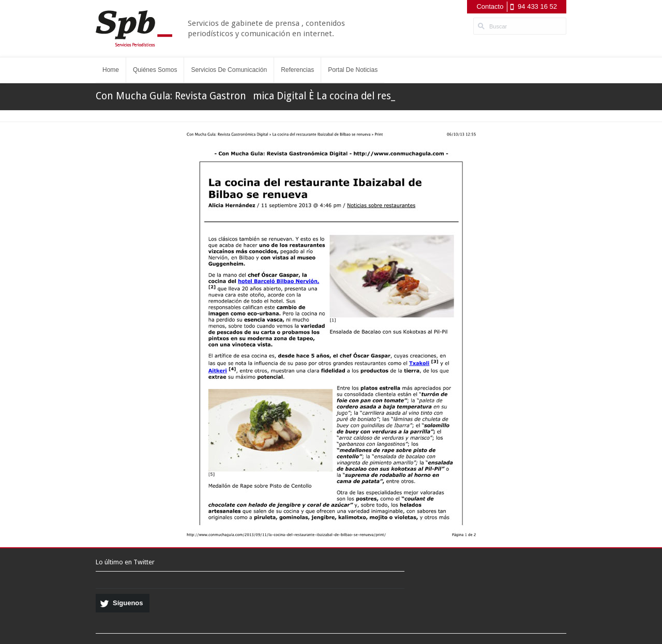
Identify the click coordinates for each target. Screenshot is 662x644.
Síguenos (128, 603)
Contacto (490, 6)
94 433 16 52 (537, 6)
